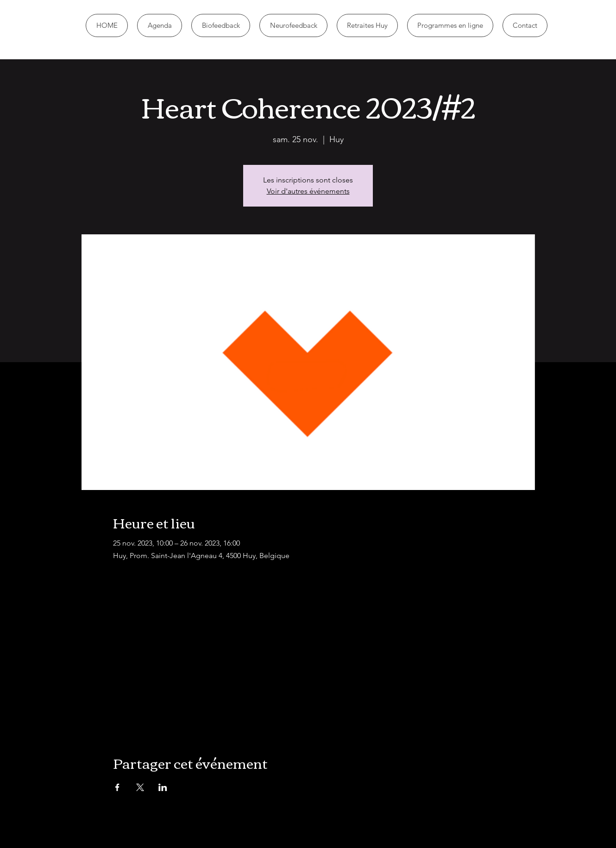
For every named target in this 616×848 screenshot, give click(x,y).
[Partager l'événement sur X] (140, 787)
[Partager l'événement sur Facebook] (117, 787)
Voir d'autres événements (308, 191)
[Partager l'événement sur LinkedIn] (163, 787)
